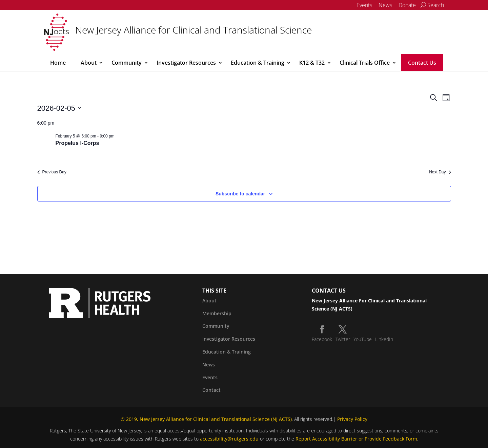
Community (127, 63)
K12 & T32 (312, 63)
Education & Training (258, 63)
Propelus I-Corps (77, 143)
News (385, 5)
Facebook (322, 339)
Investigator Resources (186, 63)
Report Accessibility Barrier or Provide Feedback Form (356, 439)
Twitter (343, 339)
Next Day (440, 172)
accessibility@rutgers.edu (229, 439)
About (89, 63)
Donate (407, 5)
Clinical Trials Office (365, 63)
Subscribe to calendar (240, 194)
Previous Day (52, 172)
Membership (217, 313)
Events (364, 5)
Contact (211, 390)
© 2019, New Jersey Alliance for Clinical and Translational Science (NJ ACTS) (206, 419)
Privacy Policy (352, 419)
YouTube (363, 339)
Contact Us (422, 63)
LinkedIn (384, 339)
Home (58, 63)
